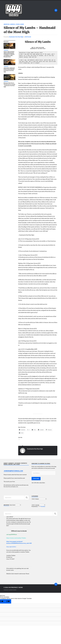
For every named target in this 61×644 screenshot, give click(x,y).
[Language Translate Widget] (38, 505)
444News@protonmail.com (13, 471)
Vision (18, 24)
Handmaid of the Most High (16, 37)
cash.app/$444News (12, 534)
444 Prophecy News (16, 587)
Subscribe (36, 479)
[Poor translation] (8, 601)
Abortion (7, 24)
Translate (41, 506)
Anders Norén (13, 590)
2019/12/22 (28, 37)
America (13, 24)
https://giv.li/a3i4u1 (11, 547)
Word (22, 24)
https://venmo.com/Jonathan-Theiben (16, 538)
